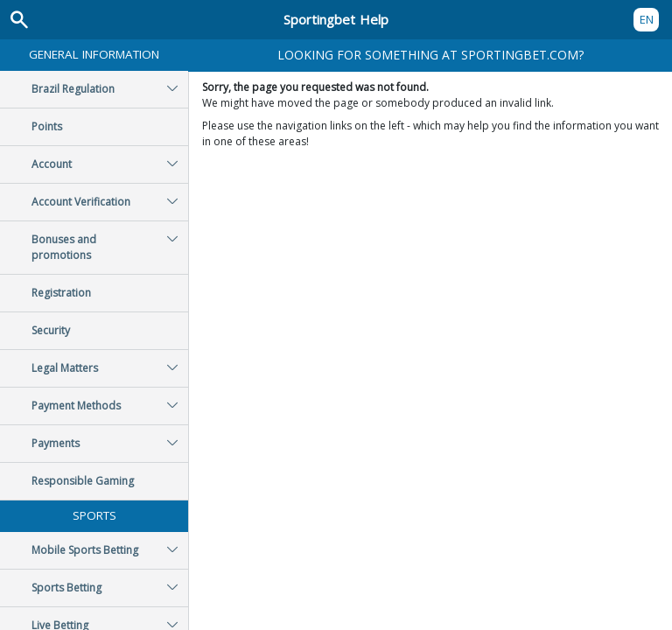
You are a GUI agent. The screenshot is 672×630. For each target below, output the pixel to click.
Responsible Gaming (83, 481)
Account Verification (110, 202)
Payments (110, 444)
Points (47, 126)
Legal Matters (110, 368)
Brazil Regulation (110, 89)
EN (647, 19)
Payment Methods (110, 406)
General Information (94, 54)
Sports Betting (110, 588)
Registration (61, 293)
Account (110, 164)
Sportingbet (336, 19)
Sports (94, 515)
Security (51, 330)
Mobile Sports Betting (110, 550)
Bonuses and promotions (110, 248)
